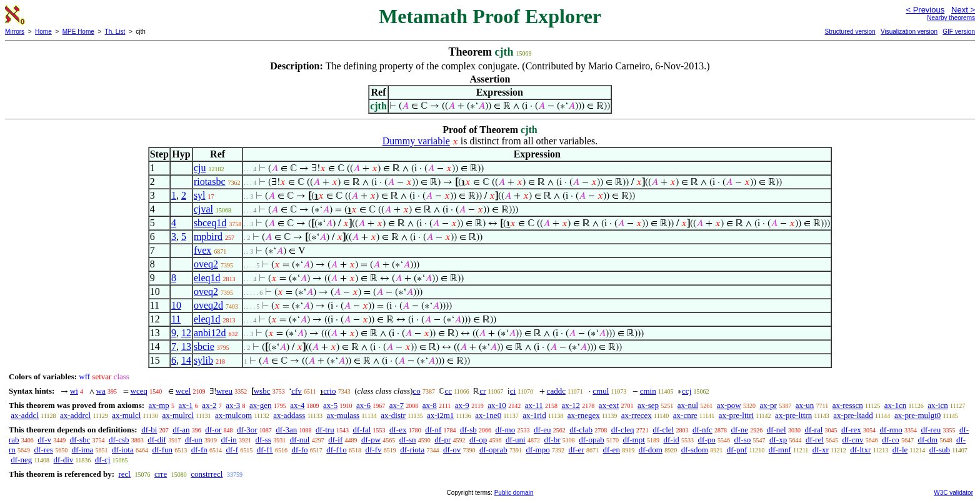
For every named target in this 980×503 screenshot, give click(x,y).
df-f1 (265, 450)
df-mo (505, 430)
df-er (576, 450)
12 (186, 333)
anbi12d (210, 333)
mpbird (208, 237)
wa (101, 391)
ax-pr (768, 405)
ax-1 (186, 405)
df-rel (815, 440)
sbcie (204, 346)
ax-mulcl (126, 415)
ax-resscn (848, 405)
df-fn (199, 450)
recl (124, 474)
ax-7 (397, 405)
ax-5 (330, 405)
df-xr (821, 450)
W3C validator (953, 493)
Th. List (115, 32)
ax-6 (363, 405)
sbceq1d (210, 223)
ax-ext (609, 405)
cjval (203, 209)
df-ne (739, 430)
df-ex (398, 430)
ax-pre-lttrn (793, 415)
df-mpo (537, 450)
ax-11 (534, 405)
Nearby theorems (951, 18)
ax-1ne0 (488, 415)
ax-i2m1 (440, 415)
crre (161, 474)
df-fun (162, 450)
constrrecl (207, 474)
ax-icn (937, 405)
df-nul (300, 440)
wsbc (262, 391)
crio (329, 391)
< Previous (925, 10)
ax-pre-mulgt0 (917, 415)
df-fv (373, 450)
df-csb (119, 440)
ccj (687, 391)
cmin (648, 391)
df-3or (247, 430)
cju (200, 168)
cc (448, 391)
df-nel (777, 430)
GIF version (959, 32)
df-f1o (337, 450)
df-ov (452, 450)
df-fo (299, 450)
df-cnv (853, 440)
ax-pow (729, 405)
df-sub (940, 450)
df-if (335, 440)
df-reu (931, 430)
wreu (224, 391)
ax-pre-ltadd (853, 415)
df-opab (591, 440)
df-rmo (891, 430)
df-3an (286, 430)
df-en (611, 450)
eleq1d (207, 278)
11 (176, 319)
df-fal (362, 430)
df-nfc (702, 430)
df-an (181, 430)
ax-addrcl (75, 415)
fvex (202, 250)
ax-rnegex (584, 415)
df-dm (927, 440)
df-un (194, 440)
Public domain (514, 493)
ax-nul (688, 405)
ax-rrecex (637, 415)
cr (482, 391)
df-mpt (633, 440)
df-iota (123, 450)
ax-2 (209, 405)
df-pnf (737, 450)
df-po (707, 440)
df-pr (442, 440)
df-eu (542, 430)
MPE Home (78, 32)
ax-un (805, 405)
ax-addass (289, 415)
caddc (556, 391)
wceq (139, 391)
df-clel (663, 430)
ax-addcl (25, 415)
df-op (478, 440)
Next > (963, 10)
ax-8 (430, 405)
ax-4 (297, 405)
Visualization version (909, 32)
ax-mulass (343, 415)
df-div (64, 460)
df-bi (149, 430)
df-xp (778, 440)
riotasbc (210, 182)
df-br (552, 440)
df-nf (433, 430)
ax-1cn (895, 405)
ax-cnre (685, 415)
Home (43, 32)
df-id (672, 440)
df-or (213, 430)
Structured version (850, 32)
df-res (44, 450)
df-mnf (780, 450)
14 (186, 360)
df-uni (516, 440)
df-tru (325, 430)
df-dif (157, 440)
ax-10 (497, 405)
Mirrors (15, 32)
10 (176, 305)
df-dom (651, 450)
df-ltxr (860, 450)
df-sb (468, 430)
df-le (900, 450)
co (416, 391)
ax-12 (571, 405)
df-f (232, 450)
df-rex (851, 430)
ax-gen (260, 405)
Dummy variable (416, 141)
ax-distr (393, 415)
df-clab (581, 430)
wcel (183, 391)
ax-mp (159, 405)
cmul (601, 391)
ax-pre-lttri (736, 415)
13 (186, 346)
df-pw (371, 440)
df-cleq (623, 430)
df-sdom (695, 450)
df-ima (83, 450)
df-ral (813, 430)
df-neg (21, 460)
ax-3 (233, 405)
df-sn (408, 440)
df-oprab (493, 450)
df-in (229, 440)
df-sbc (80, 440)
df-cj (103, 460)
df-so (743, 440)
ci (513, 391)
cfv (297, 391)
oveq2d (208, 305)
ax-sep (648, 405)
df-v (44, 440)
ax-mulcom (233, 415)
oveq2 (206, 264)
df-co (890, 440)
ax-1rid (534, 415)
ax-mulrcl (178, 415)
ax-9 (462, 405)
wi (74, 391)
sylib (203, 360)
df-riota (412, 450)
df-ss (263, 440)
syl (200, 195)
